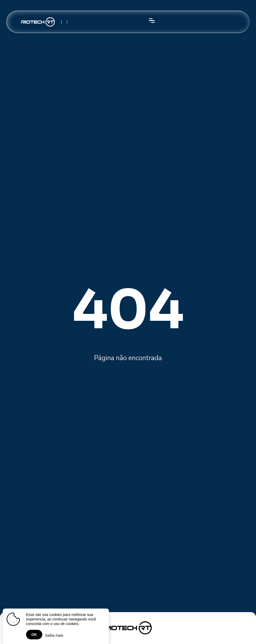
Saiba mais (54, 637)
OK (34, 636)
